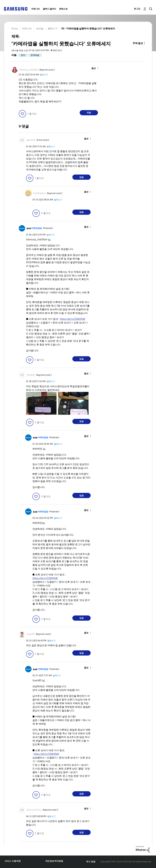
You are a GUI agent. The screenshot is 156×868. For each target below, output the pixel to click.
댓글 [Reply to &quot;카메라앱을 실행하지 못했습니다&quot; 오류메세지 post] (89, 113)
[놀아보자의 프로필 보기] (31, 140)
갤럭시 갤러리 (49, 9)
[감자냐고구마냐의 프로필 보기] (34, 810)
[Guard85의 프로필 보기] (31, 634)
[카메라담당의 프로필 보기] (37, 228)
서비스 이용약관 (13, 861)
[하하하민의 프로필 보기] (31, 375)
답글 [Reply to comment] (82, 177)
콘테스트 (63, 9)
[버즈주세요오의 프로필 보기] (39, 193)
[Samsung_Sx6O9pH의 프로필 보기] (29, 70)
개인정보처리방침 (54, 861)
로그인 (137, 9)
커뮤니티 (35, 9)
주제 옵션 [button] (138, 43)
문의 (23, 55)
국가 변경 (91, 862)
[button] (93, 68)
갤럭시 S (44, 75)
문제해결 (35, 55)
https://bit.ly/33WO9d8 (72, 319)
